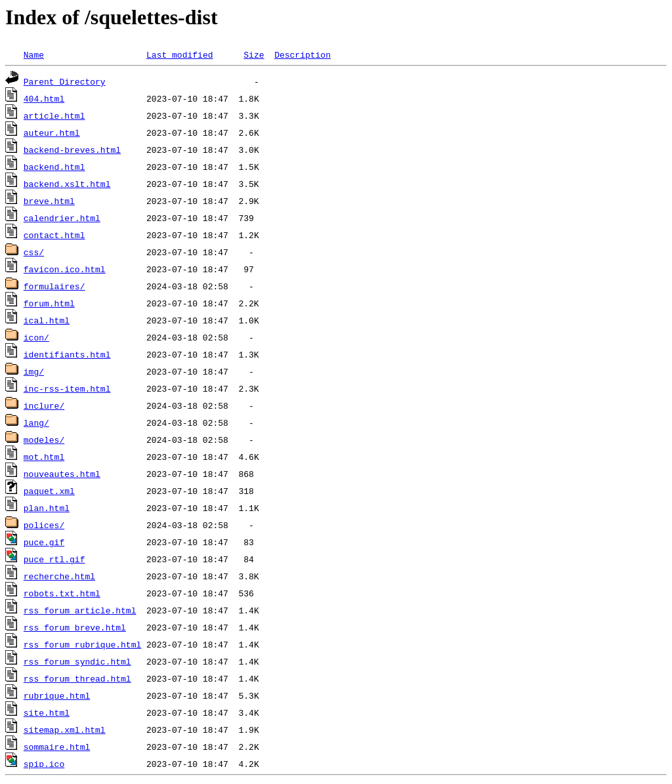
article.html (54, 115)
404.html (44, 98)
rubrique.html (57, 695)
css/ (34, 252)
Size (254, 54)
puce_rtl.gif (54, 559)
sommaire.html (57, 747)
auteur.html (52, 133)
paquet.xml (49, 491)
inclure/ (44, 405)
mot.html (44, 457)
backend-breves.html (72, 150)
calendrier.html (62, 218)
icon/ (36, 337)
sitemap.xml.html (65, 730)
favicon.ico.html (65, 269)
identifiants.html (67, 354)
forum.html (49, 303)
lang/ (36, 423)
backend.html (54, 167)
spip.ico (44, 764)
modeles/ (44, 440)
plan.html (47, 508)
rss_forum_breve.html (75, 627)
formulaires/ (54, 286)
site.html (47, 712)
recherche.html (59, 576)
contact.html (54, 235)
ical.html (47, 320)
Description (303, 54)
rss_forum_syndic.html (77, 661)
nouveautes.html (62, 474)
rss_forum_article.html (80, 610)
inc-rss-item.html (67, 388)
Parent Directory (65, 81)
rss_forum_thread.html (77, 678)
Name (34, 54)
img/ (34, 371)
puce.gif (44, 542)
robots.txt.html (62, 593)
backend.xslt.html (67, 184)
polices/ (44, 525)
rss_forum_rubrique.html (82, 644)
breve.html (49, 201)
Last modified (179, 54)
